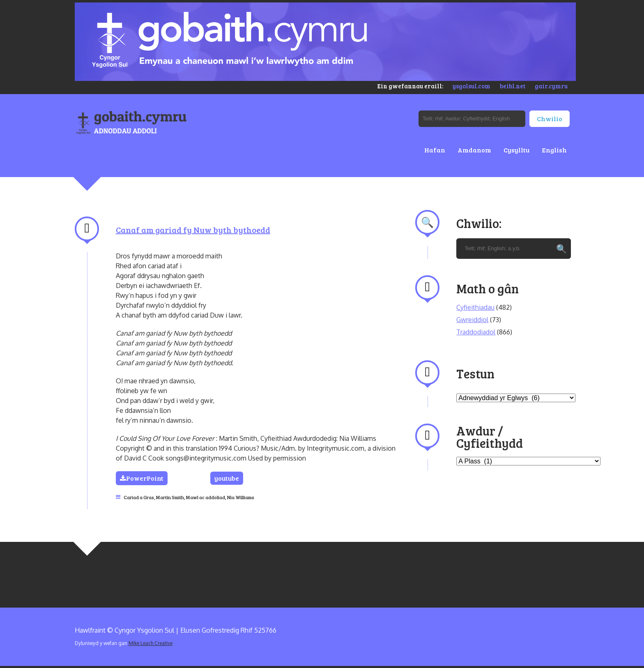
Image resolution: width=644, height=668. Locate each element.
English (554, 150)
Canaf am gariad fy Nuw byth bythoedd (193, 230)
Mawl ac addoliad (206, 497)
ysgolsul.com (471, 86)
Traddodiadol (476, 332)
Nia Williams (241, 497)
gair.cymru (551, 86)
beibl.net (513, 86)
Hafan (435, 150)
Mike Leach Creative (151, 643)
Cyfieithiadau (475, 307)
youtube (227, 478)
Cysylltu (516, 150)
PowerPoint (142, 478)
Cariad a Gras (139, 497)
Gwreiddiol (472, 320)
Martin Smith (170, 497)
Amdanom (474, 150)
